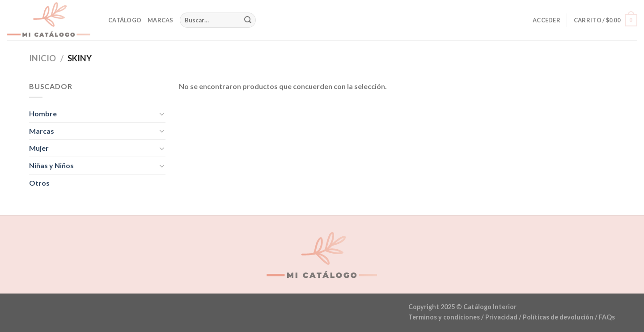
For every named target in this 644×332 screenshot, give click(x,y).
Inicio (42, 58)
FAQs (607, 317)
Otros (39, 183)
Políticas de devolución (558, 317)
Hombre (43, 113)
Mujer (39, 148)
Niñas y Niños (51, 165)
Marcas (161, 20)
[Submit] (248, 20)
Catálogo (125, 20)
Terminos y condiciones (444, 317)
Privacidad (501, 317)
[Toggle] (162, 114)
